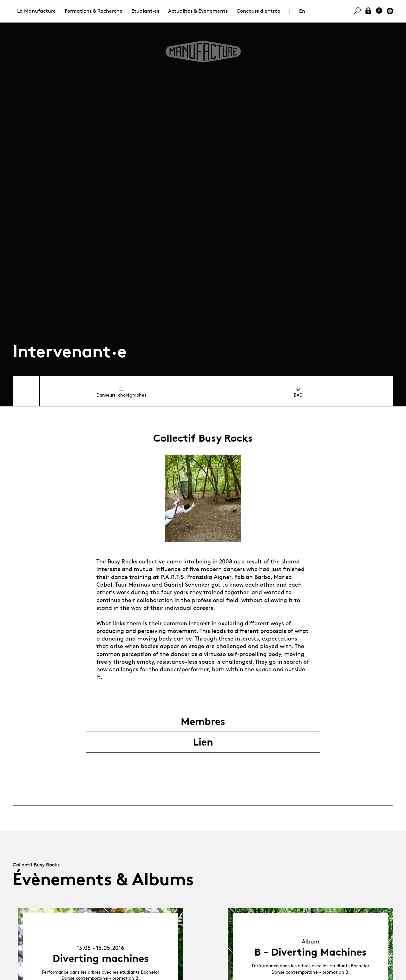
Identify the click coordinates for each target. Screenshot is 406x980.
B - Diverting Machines (311, 952)
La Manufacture (36, 11)
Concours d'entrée (259, 11)
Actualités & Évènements (198, 11)
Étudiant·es (145, 11)
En (302, 11)
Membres (203, 721)
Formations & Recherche (94, 11)
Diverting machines (101, 958)
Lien (203, 742)
